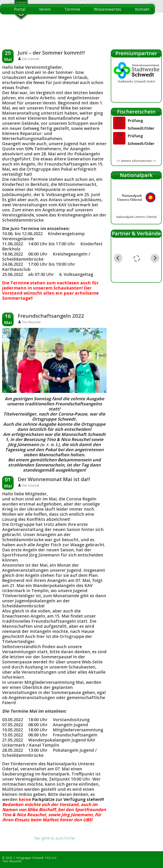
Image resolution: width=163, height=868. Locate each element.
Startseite (141, 20)
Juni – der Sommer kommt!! (51, 53)
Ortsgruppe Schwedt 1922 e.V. (36, 858)
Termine (72, 9)
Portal (20, 9)
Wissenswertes (107, 9)
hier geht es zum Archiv (54, 838)
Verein (45, 9)
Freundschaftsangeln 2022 (51, 316)
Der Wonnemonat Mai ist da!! (54, 479)
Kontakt (142, 9)
